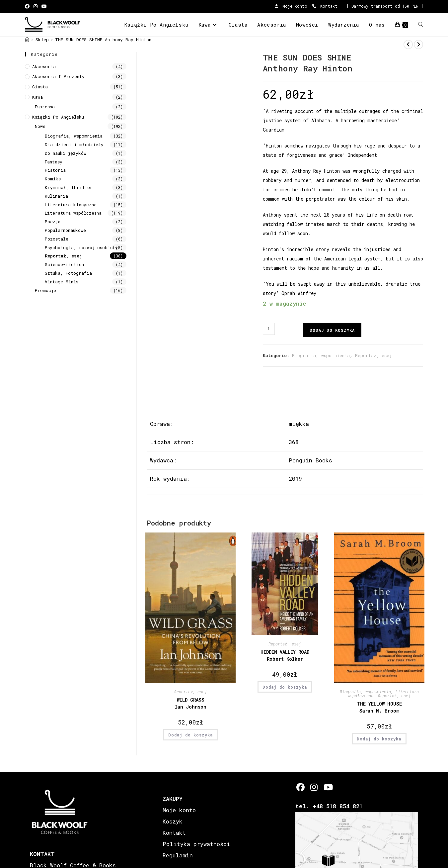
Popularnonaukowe (65, 230)
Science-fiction (64, 264)
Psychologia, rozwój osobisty (81, 247)
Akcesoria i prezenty (58, 76)
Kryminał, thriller (69, 187)
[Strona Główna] (27, 40)
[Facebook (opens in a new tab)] (28, 6)
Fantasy (54, 162)
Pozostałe (57, 239)
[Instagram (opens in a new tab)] (36, 6)
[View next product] (418, 45)
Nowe (40, 126)
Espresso (45, 107)
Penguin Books (310, 460)
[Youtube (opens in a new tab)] (44, 6)
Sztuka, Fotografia (68, 273)
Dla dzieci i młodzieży (74, 145)
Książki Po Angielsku (58, 117)
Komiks (53, 179)
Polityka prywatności (196, 844)
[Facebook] (300, 787)
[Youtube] (328, 787)
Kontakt (325, 6)
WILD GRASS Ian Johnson (191, 703)
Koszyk (173, 821)
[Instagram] (314, 787)
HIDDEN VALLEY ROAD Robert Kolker (285, 655)
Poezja (53, 222)
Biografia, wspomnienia (321, 355)
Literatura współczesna (73, 213)
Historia (55, 170)
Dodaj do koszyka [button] (191, 735)
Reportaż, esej (373, 355)
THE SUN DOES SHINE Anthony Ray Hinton (103, 40)
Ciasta (40, 87)
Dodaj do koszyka (332, 330)
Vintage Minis (62, 282)
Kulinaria (56, 196)
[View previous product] (408, 45)
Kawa (37, 97)
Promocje (45, 290)
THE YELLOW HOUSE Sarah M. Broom (379, 707)
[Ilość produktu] (269, 329)
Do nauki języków (66, 153)
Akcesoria (44, 66)
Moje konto (291, 6)
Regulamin (178, 855)
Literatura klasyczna (71, 205)
